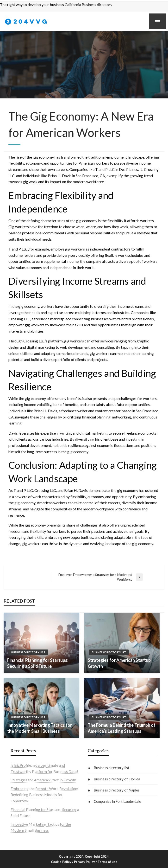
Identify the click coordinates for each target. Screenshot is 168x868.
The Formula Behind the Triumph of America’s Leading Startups (122, 728)
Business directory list (28, 652)
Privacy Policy (84, 862)
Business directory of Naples (117, 790)
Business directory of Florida (117, 779)
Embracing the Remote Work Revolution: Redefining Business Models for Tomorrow (44, 795)
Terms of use (107, 862)
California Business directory (88, 4)
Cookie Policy (61, 862)
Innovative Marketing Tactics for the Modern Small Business (40, 728)
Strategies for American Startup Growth (119, 663)
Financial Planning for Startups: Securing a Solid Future (38, 663)
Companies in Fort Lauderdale (117, 801)
